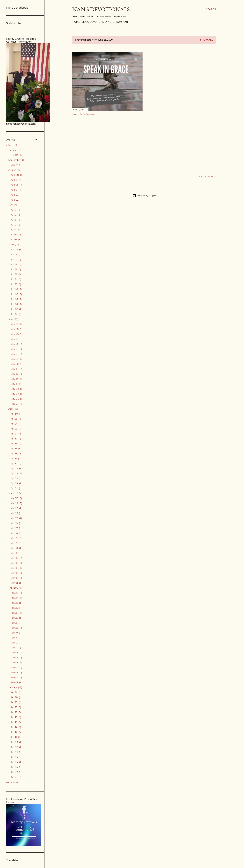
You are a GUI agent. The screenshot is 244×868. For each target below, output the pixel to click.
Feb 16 (16, 638)
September (16, 160)
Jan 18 (16, 717)
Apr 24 (16, 424)
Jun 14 (16, 279)
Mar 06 (16, 563)
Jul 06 (16, 240)
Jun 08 (16, 294)
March (15, 493)
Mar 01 (16, 583)
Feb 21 (16, 623)
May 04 (16, 399)
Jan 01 (16, 777)
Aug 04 (16, 190)
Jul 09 (16, 235)
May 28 (16, 334)
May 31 (16, 324)
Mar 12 (16, 543)
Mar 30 (16, 498)
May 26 (16, 344)
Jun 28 (16, 250)
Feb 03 (16, 673)
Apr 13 (16, 454)
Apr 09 (16, 469)
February (16, 588)
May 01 (16, 404)
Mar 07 (16, 558)
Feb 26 (16, 603)
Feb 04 (16, 668)
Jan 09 (16, 742)
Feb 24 (16, 613)
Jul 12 (15, 225)
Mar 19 (16, 523)
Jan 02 (16, 772)
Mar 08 (16, 553)
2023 (12, 145)
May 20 (16, 364)
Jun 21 (16, 260)
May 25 (16, 349)
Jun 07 (16, 299)
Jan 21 (16, 712)
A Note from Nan (117, 22)
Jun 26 (16, 255)
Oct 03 (16, 155)
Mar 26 (16, 508)
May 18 (16, 369)
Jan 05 (16, 757)
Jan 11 (15, 737)
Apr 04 (16, 483)
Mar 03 (16, 573)
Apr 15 (16, 449)
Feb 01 (16, 682)
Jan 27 (16, 702)
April (13, 409)
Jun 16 (16, 269)
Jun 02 (16, 309)
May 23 (16, 354)
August (14, 170)
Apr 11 (15, 459)
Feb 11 (16, 648)
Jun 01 (16, 314)
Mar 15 (16, 538)
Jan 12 (16, 732)
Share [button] (75, 114)
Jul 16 (15, 210)
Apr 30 (16, 414)
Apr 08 (16, 473)
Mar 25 (16, 513)
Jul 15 (15, 215)
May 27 (16, 339)
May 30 (16, 329)
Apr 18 (16, 444)
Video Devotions (93, 22)
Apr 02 (16, 488)
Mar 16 (16, 533)
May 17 (16, 374)
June (14, 245)
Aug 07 (16, 180)
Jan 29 (16, 692)
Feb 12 (16, 643)
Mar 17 (16, 528)
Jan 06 (16, 752)
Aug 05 (16, 185)
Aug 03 (16, 195)
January (15, 687)
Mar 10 (16, 548)
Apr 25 (16, 419)
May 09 (16, 389)
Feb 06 (16, 658)
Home (76, 22)
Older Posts (208, 177)
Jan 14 (16, 727)
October (15, 150)
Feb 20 (16, 628)
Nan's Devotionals (101, 9)
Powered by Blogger (144, 196)
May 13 (16, 379)
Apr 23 (16, 429)
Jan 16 (16, 722)
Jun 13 (16, 284)
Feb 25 (16, 608)
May (13, 319)
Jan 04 (16, 762)
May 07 (16, 394)
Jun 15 (16, 274)
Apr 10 (16, 464)
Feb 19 (16, 633)
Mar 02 (16, 578)
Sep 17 (16, 165)
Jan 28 (16, 697)
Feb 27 (16, 598)
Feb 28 (16, 593)
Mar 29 (16, 503)
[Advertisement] (107, 145)
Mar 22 (16, 518)
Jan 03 (16, 767)
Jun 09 (16, 289)
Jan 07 (16, 747)
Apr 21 (16, 434)
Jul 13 (15, 220)
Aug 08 (16, 175)
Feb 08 (16, 653)
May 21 (16, 359)
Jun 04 (16, 304)
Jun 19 (16, 265)
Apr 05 (16, 478)
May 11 (16, 384)
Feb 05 (16, 663)
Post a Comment (88, 114)
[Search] (211, 9)
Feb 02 (16, 678)
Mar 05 (16, 568)
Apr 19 (16, 439)
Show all (207, 40)
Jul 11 (15, 230)
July (13, 205)
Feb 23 (16, 618)
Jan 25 (16, 707)
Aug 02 (16, 200)
